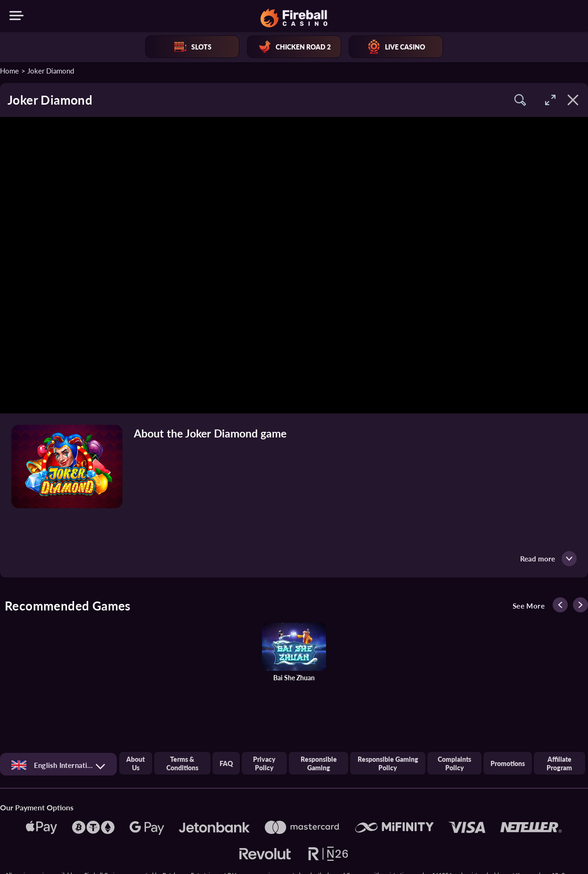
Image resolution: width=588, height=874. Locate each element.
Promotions (508, 763)
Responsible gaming (319, 763)
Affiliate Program (559, 763)
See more (529, 606)
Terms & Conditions (182, 763)
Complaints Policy (454, 763)
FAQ (226, 763)
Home (9, 70)
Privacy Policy (264, 763)
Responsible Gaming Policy (388, 763)
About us (135, 763)
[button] (520, 100)
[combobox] (58, 765)
